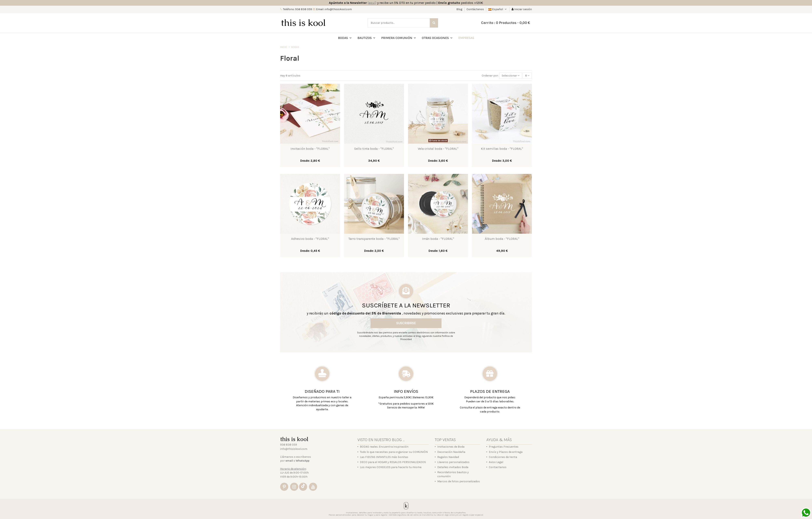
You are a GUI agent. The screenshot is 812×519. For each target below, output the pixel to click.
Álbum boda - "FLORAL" (502, 239)
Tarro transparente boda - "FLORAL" (374, 239)
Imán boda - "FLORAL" (438, 239)
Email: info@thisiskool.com (334, 9)
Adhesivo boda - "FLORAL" (310, 239)
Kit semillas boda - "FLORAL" (502, 149)
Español (498, 9)
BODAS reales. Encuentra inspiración (384, 447)
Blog (460, 9)
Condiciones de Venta (503, 457)
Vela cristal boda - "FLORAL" (438, 149)
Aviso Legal (496, 462)
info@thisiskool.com (294, 449)
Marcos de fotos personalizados (459, 481)
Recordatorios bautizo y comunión (453, 474)
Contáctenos (475, 9)
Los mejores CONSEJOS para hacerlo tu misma (391, 467)
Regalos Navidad (448, 457)
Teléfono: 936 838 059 (297, 9)
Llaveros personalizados (453, 462)
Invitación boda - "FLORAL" (310, 149)
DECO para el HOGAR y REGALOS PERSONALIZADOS (393, 462)
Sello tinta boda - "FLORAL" (374, 149)
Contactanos (498, 467)
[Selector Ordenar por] (511, 76)
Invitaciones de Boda (451, 447)
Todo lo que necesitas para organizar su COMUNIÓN (394, 452)
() (372, 3)
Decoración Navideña (451, 452)
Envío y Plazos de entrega (506, 452)
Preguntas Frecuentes (504, 447)
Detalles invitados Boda (453, 467)
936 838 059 (289, 445)
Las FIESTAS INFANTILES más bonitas (384, 457)
